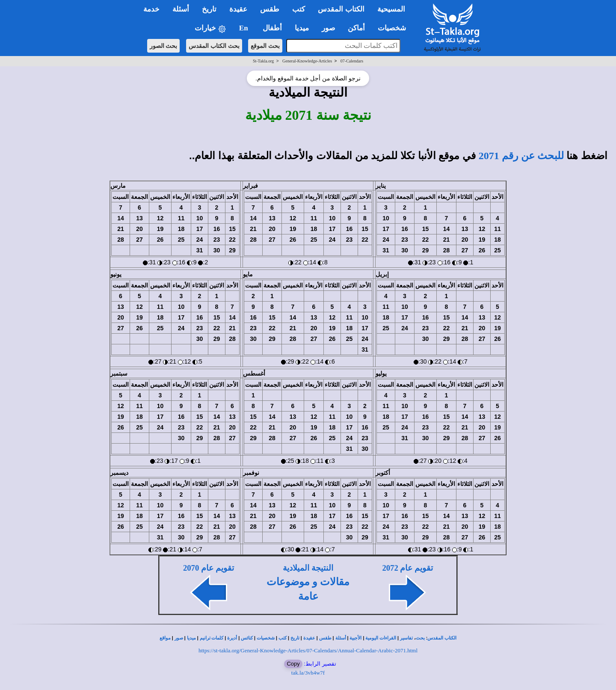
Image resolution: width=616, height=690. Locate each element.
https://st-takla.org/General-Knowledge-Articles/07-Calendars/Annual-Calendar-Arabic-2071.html (308, 650)
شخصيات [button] (395, 28)
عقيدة (309, 638)
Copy (293, 664)
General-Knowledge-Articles (307, 61)
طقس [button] (270, 9)
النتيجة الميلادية (308, 568)
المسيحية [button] (391, 9)
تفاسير (406, 638)
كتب (283, 638)
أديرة (232, 638)
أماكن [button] (356, 28)
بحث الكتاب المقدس (214, 46)
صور (179, 638)
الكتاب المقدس (442, 638)
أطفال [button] (272, 28)
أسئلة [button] (181, 9)
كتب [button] (299, 9)
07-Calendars (352, 61)
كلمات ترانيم (212, 638)
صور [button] (328, 28)
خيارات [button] (210, 28)
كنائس (247, 638)
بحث (420, 638)
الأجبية (355, 638)
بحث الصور (164, 46)
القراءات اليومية (381, 638)
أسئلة (341, 638)
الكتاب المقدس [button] (341, 9)
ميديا (191, 638)
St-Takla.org (263, 61)
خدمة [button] (151, 9)
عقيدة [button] (238, 9)
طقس (325, 638)
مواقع (165, 638)
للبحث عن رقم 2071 (521, 156)
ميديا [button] (302, 28)
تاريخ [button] (209, 9)
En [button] (244, 28)
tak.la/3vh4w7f (308, 673)
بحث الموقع (265, 46)
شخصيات (266, 638)
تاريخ (295, 638)
